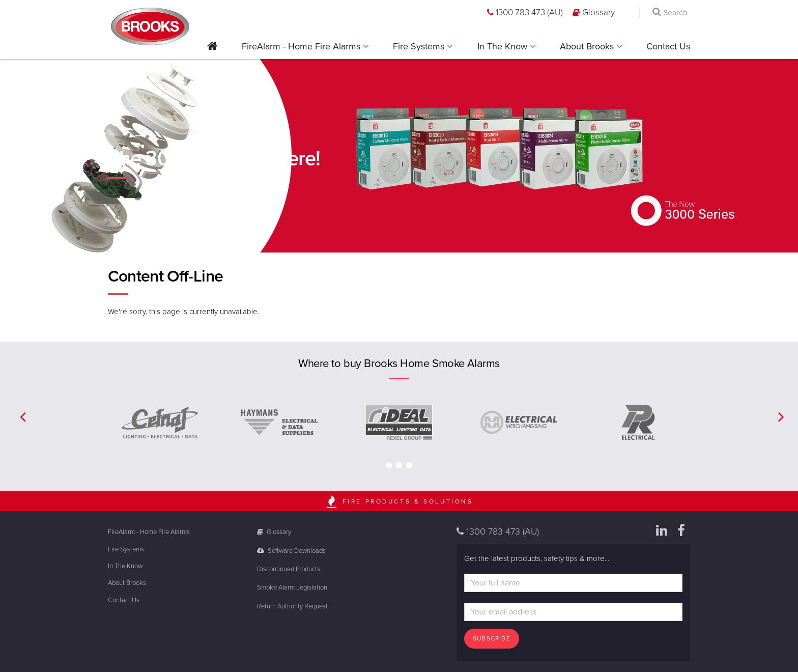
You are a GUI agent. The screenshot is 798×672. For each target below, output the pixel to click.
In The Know (504, 46)
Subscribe (492, 638)
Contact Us (668, 46)
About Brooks (588, 46)
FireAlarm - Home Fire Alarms (302, 46)
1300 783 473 (525, 12)
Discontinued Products (289, 569)
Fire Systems (420, 46)
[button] (212, 50)
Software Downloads (291, 551)
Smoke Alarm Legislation (292, 587)
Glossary (594, 12)
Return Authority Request (292, 606)
